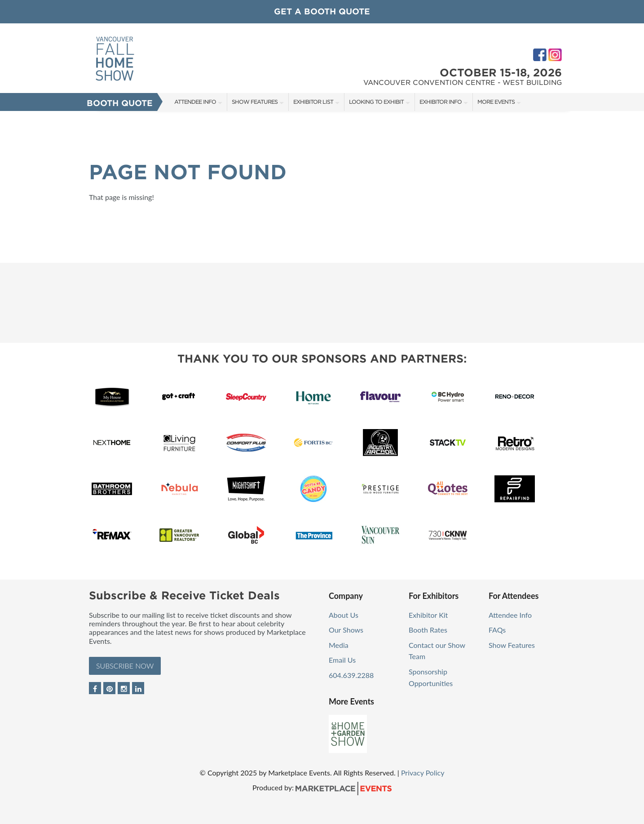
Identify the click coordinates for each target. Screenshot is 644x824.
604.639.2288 (351, 675)
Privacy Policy (423, 773)
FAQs (497, 630)
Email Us (342, 660)
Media (339, 645)
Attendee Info (195, 102)
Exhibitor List (313, 102)
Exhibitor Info (441, 102)
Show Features (255, 102)
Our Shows (346, 630)
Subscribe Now (125, 666)
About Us (344, 615)
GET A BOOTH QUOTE (322, 11)
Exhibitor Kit (428, 615)
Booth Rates (428, 630)
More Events (496, 102)
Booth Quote (120, 103)
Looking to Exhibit (376, 102)
